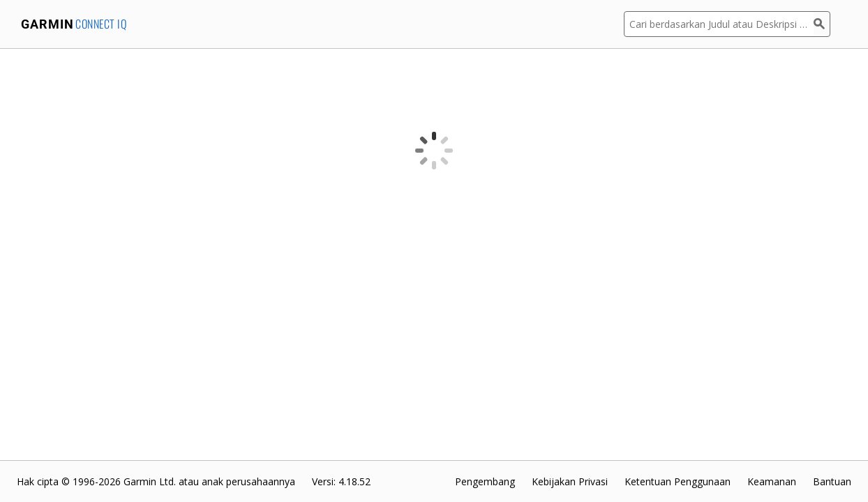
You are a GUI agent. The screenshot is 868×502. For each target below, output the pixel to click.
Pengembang (485, 481)
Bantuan (832, 481)
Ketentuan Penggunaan (678, 481)
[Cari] (822, 24)
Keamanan (772, 481)
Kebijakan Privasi (570, 481)
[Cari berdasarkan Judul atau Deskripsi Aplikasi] (719, 24)
